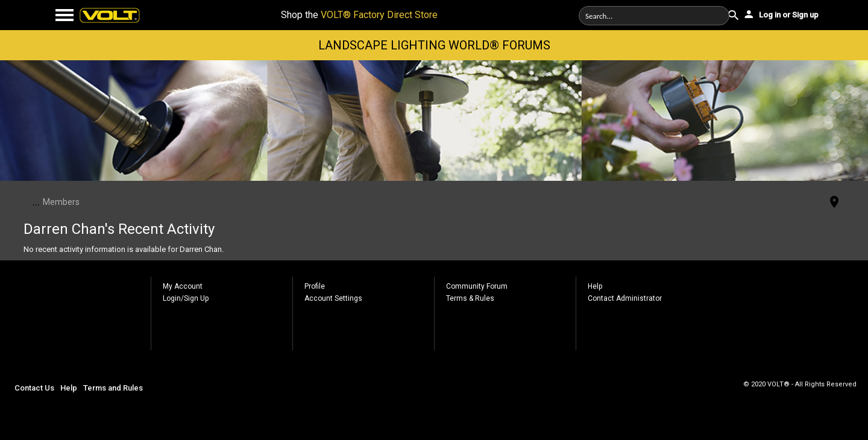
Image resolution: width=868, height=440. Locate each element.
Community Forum (477, 286)
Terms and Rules (113, 388)
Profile (315, 286)
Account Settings (333, 298)
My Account (183, 286)
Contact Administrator (625, 298)
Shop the (359, 15)
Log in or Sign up (781, 14)
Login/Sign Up (186, 298)
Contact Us (34, 388)
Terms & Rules (470, 298)
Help (595, 286)
